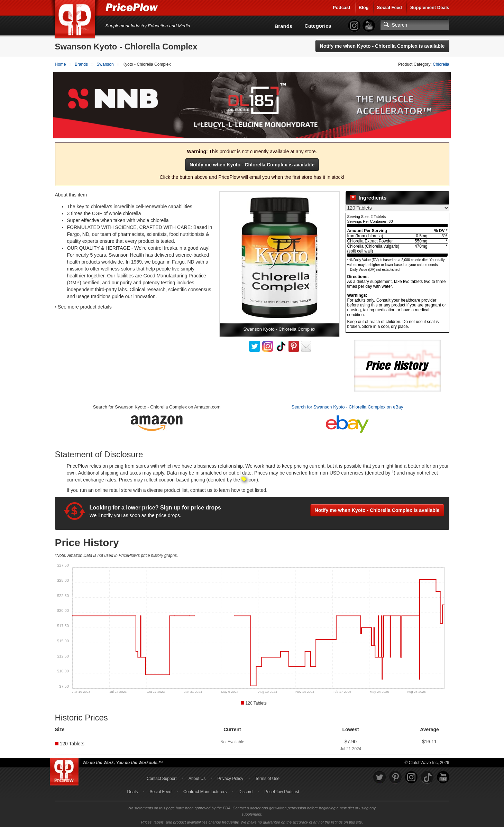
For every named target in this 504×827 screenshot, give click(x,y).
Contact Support (162, 777)
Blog (364, 7)
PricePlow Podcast (282, 790)
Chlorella (441, 64)
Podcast (342, 7)
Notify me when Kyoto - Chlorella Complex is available (382, 46)
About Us (197, 777)
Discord (246, 790)
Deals (133, 790)
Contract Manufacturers (205, 790)
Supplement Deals (430, 7)
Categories (318, 26)
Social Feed (390, 7)
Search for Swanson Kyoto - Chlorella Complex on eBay (347, 406)
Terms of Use (267, 777)
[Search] (415, 25)
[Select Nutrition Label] (397, 206)
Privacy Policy (230, 777)
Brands (284, 26)
